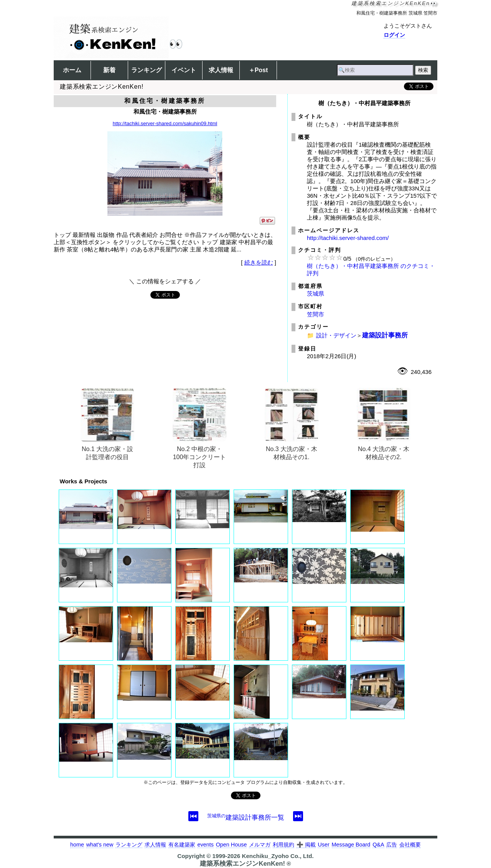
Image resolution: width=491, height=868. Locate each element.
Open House (231, 845)
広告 (392, 845)
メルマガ (260, 845)
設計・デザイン (336, 335)
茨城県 (316, 293)
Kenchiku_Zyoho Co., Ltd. (278, 856)
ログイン (394, 35)
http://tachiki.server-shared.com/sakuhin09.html (165, 123)
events (205, 845)
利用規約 (283, 845)
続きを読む (259, 262)
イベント (184, 70)
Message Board (351, 845)
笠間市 (316, 314)
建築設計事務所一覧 (246, 817)
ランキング (147, 70)
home (77, 845)
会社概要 (410, 845)
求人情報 (221, 70)
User (323, 845)
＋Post (258, 70)
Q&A (378, 845)
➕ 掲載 (306, 845)
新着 (109, 70)
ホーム (72, 70)
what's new (100, 845)
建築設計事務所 (385, 335)
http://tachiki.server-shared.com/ (348, 238)
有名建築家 (182, 845)
